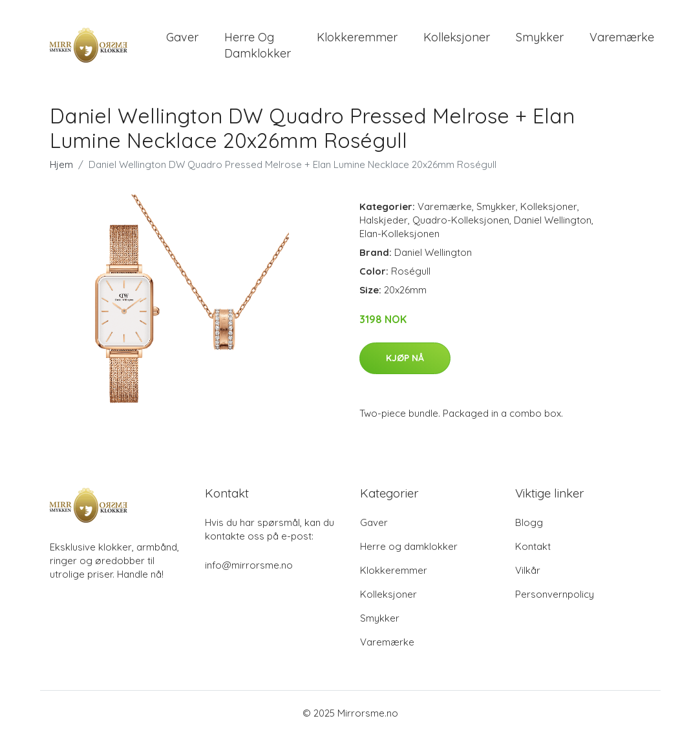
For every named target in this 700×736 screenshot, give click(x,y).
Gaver (182, 37)
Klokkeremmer (357, 37)
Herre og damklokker (258, 45)
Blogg (529, 523)
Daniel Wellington (553, 220)
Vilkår (528, 571)
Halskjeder (384, 220)
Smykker (540, 37)
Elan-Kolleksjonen (399, 234)
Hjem (61, 164)
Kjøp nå (405, 358)
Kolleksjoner (457, 37)
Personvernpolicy (555, 595)
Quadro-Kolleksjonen (461, 220)
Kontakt (533, 547)
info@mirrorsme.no (249, 566)
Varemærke (622, 37)
